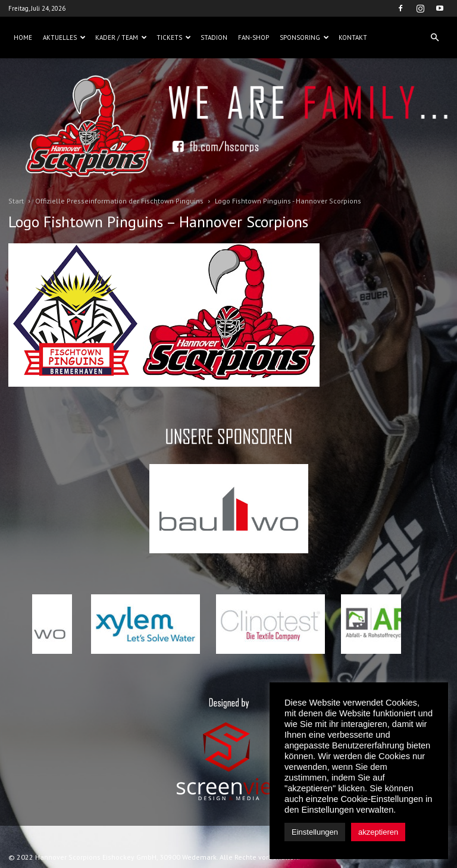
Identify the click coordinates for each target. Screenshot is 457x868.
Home (23, 37)
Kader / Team (121, 37)
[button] (434, 37)
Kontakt (353, 37)
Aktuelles (64, 37)
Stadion (214, 37)
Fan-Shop (253, 37)
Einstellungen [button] (315, 832)
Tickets (174, 37)
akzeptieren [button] (378, 832)
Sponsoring (304, 37)
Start (16, 201)
